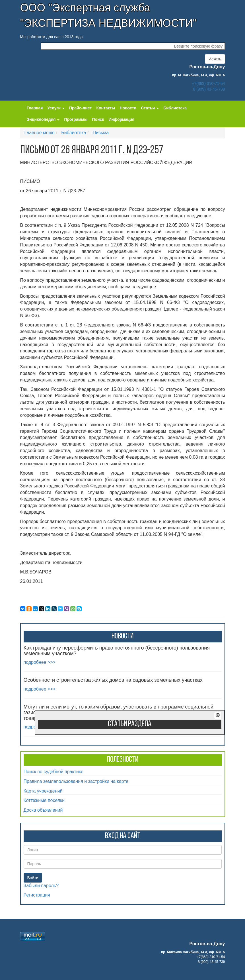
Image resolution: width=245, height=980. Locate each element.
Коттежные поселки (44, 800)
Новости (128, 108)
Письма (101, 133)
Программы (76, 119)
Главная (35, 108)
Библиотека (175, 108)
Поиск (98, 119)
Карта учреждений (43, 791)
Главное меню (40, 133)
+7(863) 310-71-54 (208, 83)
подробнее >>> (40, 662)
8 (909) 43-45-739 (209, 89)
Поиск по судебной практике (54, 772)
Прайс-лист (81, 108)
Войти (33, 878)
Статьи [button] (150, 108)
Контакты (106, 108)
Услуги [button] (56, 108)
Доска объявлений (43, 810)
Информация (121, 119)
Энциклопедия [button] (43, 119)
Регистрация (37, 895)
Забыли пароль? (41, 886)
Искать (215, 59)
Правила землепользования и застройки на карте (76, 781)
